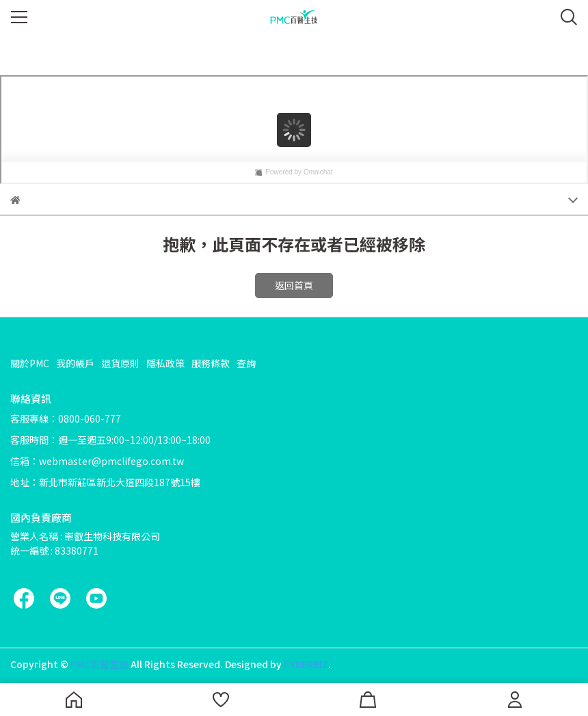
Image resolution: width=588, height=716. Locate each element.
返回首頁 (294, 285)
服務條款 (211, 363)
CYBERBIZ (306, 664)
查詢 (246, 363)
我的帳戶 (75, 363)
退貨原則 (120, 363)
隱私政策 (165, 363)
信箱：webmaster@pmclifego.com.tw (97, 461)
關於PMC (30, 363)
